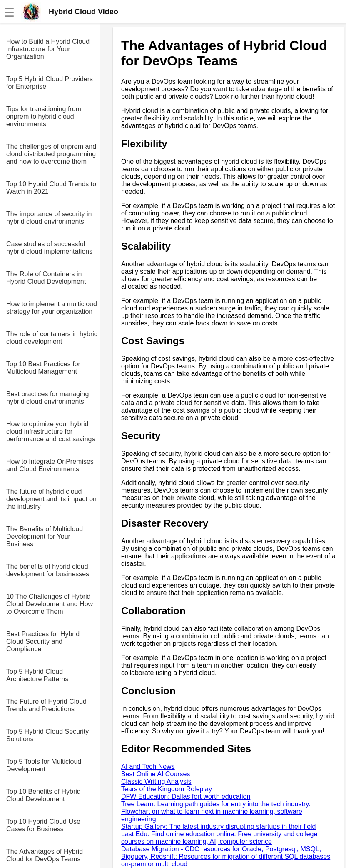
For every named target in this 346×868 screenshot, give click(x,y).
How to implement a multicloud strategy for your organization (52, 308)
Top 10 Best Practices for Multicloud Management (43, 368)
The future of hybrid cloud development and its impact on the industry (51, 499)
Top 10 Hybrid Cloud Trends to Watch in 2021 (51, 188)
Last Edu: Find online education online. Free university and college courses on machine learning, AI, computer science (219, 838)
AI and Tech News (148, 767)
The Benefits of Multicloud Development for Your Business (45, 537)
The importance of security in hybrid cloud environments (49, 218)
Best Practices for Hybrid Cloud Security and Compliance (43, 642)
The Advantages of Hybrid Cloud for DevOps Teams (45, 855)
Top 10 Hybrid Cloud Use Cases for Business (43, 825)
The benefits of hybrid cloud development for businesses (48, 570)
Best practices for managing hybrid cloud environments (47, 398)
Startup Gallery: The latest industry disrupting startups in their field (218, 827)
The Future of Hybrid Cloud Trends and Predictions (46, 705)
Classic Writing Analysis (156, 782)
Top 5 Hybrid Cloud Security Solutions (47, 735)
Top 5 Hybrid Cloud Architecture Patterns (37, 675)
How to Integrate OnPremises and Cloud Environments (50, 465)
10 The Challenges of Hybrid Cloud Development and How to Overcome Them (50, 604)
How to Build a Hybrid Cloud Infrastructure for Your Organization (48, 49)
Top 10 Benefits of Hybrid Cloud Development (44, 795)
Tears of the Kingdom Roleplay (167, 789)
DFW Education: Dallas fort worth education (186, 797)
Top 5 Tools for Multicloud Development (44, 765)
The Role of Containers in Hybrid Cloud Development (46, 278)
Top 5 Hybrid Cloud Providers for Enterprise (50, 83)
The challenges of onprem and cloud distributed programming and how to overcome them (51, 154)
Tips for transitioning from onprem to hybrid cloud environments (44, 116)
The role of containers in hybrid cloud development (52, 338)
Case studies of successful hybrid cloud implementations (49, 248)
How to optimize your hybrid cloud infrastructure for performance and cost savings (51, 431)
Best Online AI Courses (156, 774)
